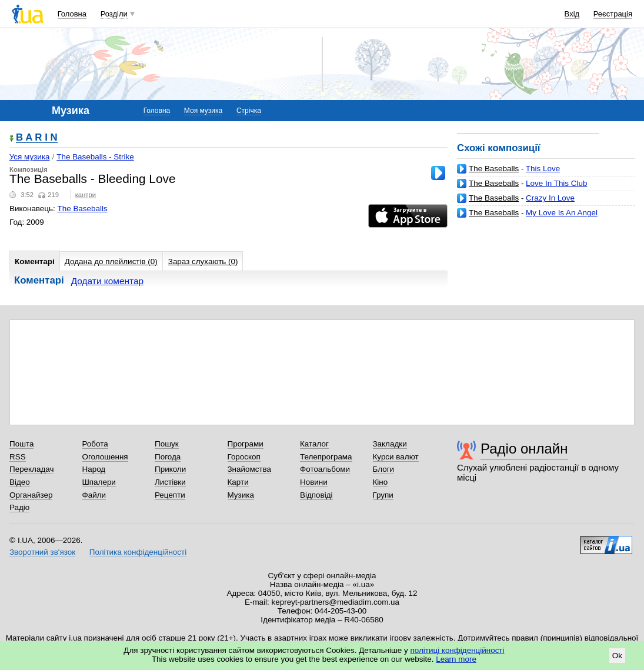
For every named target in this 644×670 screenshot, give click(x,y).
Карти (238, 482)
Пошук (167, 444)
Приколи (170, 469)
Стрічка (249, 111)
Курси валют (396, 457)
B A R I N (37, 138)
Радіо (19, 507)
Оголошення (105, 457)
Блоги (384, 469)
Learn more (456, 659)
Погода (168, 457)
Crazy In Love (550, 198)
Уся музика (30, 157)
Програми (246, 444)
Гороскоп (244, 457)
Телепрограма (326, 457)
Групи (383, 495)
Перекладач (31, 469)
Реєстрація (613, 14)
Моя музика (203, 111)
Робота (95, 444)
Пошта (21, 444)
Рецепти (170, 495)
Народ (94, 469)
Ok (617, 656)
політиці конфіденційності (458, 650)
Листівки (170, 482)
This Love (543, 169)
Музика (241, 495)
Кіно (381, 482)
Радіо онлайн (524, 449)
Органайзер (31, 495)
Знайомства (250, 469)
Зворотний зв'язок (42, 552)
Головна (72, 14)
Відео (20, 482)
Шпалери (99, 482)
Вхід (572, 14)
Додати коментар (107, 281)
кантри (86, 195)
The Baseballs (494, 169)
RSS (18, 457)
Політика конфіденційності (138, 552)
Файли (94, 495)
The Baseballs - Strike (95, 157)
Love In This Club (556, 183)
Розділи (114, 14)
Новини (314, 482)
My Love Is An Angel (562, 213)
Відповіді (316, 495)
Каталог (314, 444)
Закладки (390, 444)
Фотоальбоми (325, 469)
